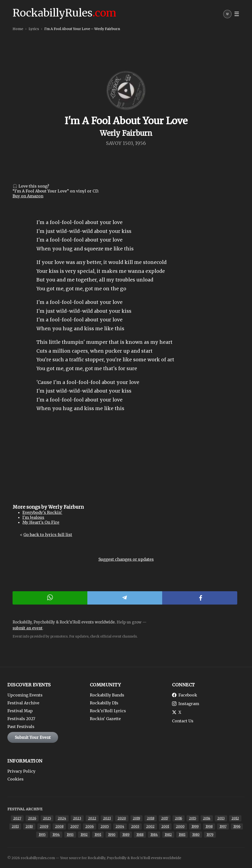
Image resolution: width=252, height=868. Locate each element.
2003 (135, 826)
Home (18, 29)
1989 (126, 835)
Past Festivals (21, 727)
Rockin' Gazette (105, 719)
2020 (122, 818)
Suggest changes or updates (126, 559)
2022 (92, 818)
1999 (195, 826)
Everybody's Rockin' (42, 512)
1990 (112, 835)
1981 (182, 835)
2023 (77, 818)
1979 (210, 835)
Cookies (16, 779)
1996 (237, 826)
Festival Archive (23, 703)
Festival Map (20, 711)
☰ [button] (237, 14)
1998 (209, 826)
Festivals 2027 (21, 719)
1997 (223, 826)
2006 (90, 826)
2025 (47, 818)
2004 (120, 826)
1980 (196, 835)
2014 (207, 818)
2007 (74, 826)
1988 (140, 835)
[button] (227, 15)
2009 (44, 826)
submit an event (28, 628)
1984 (154, 835)
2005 (105, 826)
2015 (193, 818)
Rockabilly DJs (104, 703)
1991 (98, 835)
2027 (17, 818)
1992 (84, 835)
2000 (180, 826)
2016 (179, 818)
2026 (32, 818)
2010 (29, 826)
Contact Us (183, 721)
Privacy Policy (21, 771)
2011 (15, 826)
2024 (62, 818)
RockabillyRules (64, 13)
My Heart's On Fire (41, 522)
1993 (70, 835)
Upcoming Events (25, 695)
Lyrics (34, 29)
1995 (42, 835)
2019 (136, 818)
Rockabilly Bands (107, 695)
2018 (151, 818)
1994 (56, 835)
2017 (165, 818)
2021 (107, 818)
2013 (221, 818)
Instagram (186, 704)
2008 (59, 826)
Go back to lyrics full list (48, 535)
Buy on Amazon (28, 196)
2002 (150, 826)
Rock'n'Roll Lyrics (108, 711)
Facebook (185, 695)
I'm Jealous (33, 517)
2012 (235, 818)
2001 (165, 826)
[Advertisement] (126, 462)
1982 (168, 835)
